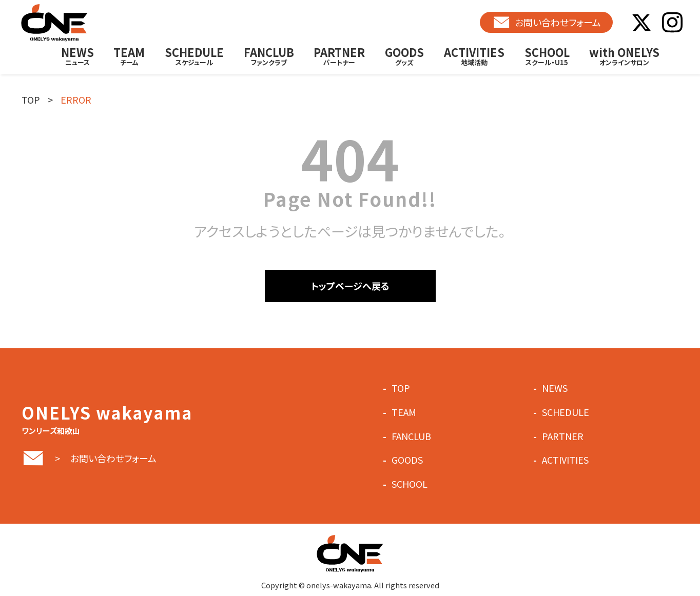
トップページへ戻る (350, 286)
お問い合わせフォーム (547, 22)
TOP (31, 100)
